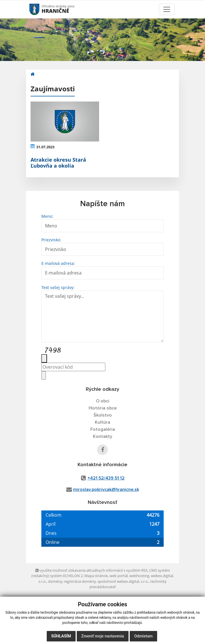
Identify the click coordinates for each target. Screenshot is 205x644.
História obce (103, 408)
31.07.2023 (45, 147)
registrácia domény (80, 581)
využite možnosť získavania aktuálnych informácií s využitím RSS (91, 570)
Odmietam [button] (143, 636)
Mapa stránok (96, 576)
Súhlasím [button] (61, 636)
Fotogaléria (103, 429)
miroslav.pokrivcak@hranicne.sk (106, 489)
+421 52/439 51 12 (106, 478)
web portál (119, 576)
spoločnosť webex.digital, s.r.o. (123, 581)
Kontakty (103, 436)
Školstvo (103, 415)
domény (55, 581)
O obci (103, 401)
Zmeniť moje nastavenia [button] (103, 636)
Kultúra (103, 422)
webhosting (139, 576)
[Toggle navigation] (167, 9)
